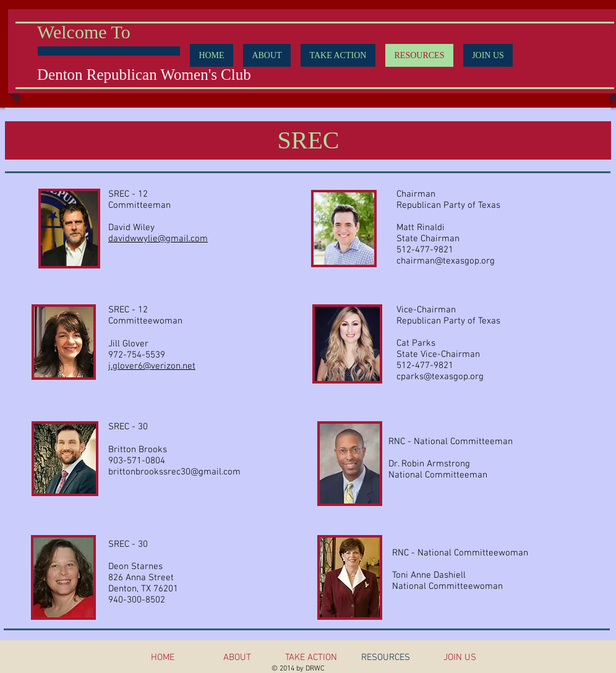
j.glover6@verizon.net (152, 366)
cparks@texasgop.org (440, 377)
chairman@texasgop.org (446, 261)
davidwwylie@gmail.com (158, 239)
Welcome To (84, 32)
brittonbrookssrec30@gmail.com (174, 472)
